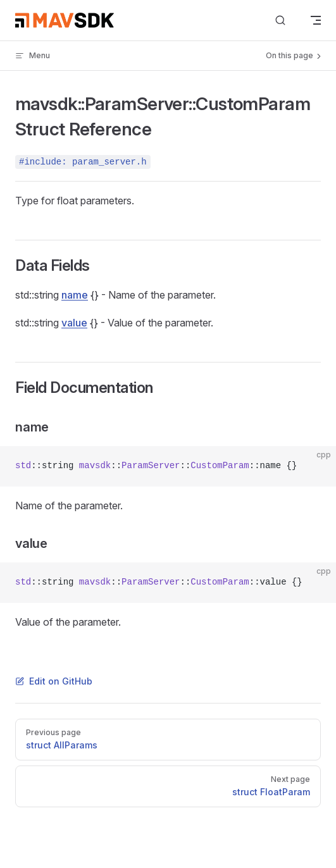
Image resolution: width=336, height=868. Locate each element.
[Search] (280, 21)
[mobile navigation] (316, 20)
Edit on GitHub (54, 681)
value (74, 323)
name (75, 295)
